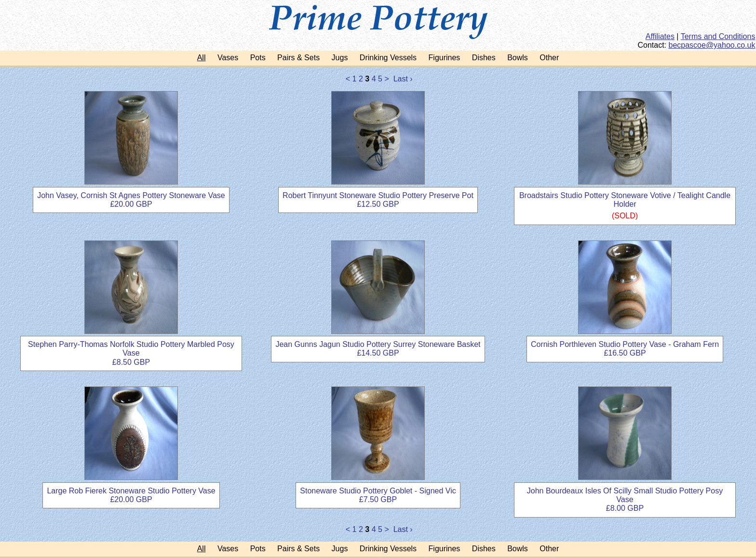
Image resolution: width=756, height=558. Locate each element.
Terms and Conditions (718, 36)
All (202, 58)
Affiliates (660, 36)
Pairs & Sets (298, 58)
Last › (403, 79)
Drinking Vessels (388, 58)
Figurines (445, 58)
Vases (228, 58)
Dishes (484, 58)
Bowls (518, 58)
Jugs (340, 58)
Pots (258, 58)
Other (549, 58)
